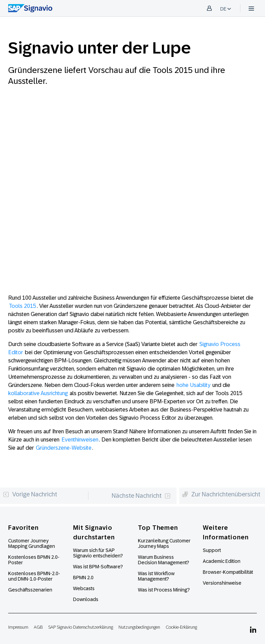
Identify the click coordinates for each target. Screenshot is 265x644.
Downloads (86, 599)
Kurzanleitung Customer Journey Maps (164, 543)
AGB (38, 627)
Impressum (18, 627)
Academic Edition (222, 561)
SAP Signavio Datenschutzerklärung (81, 627)
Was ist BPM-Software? (98, 567)
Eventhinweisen (80, 440)
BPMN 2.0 (83, 578)
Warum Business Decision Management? (164, 560)
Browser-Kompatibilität (228, 572)
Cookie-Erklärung (181, 627)
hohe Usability (193, 385)
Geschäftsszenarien (30, 590)
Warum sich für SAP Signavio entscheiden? (98, 553)
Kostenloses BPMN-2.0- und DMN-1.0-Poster (34, 576)
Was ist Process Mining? (164, 590)
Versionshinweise (222, 583)
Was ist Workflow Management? (156, 576)
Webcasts (84, 588)
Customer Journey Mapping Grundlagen (32, 543)
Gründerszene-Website (64, 448)
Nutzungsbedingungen (139, 627)
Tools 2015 (23, 306)
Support (212, 550)
